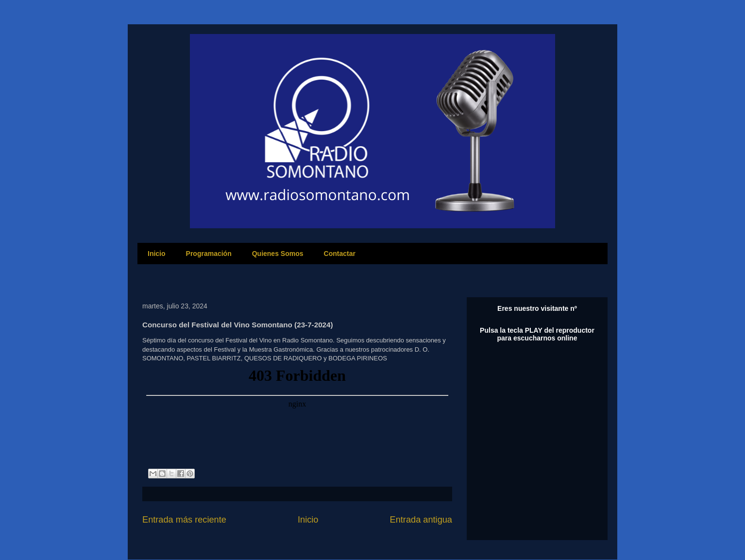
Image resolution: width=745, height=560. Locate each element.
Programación (209, 254)
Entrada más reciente (184, 520)
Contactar (340, 254)
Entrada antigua (421, 520)
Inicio (157, 254)
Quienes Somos (278, 254)
